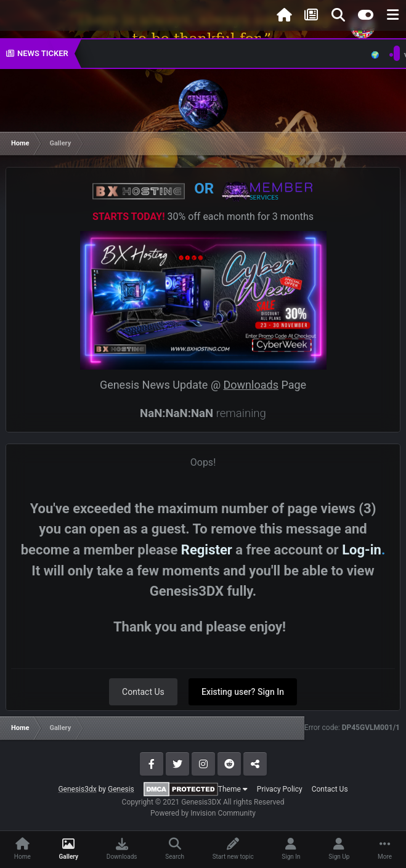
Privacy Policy (280, 789)
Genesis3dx (77, 789)
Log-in (362, 550)
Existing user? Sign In (243, 692)
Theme (233, 789)
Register (207, 550)
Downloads (251, 385)
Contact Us (143, 692)
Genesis (121, 789)
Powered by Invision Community (203, 813)
